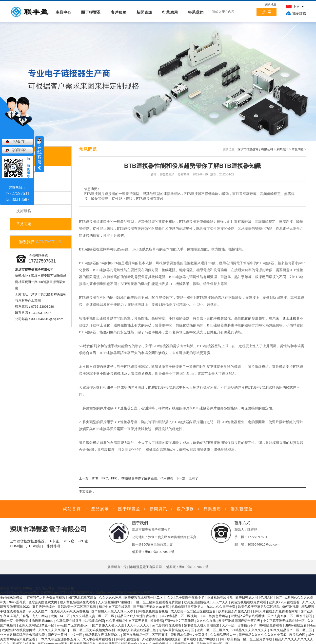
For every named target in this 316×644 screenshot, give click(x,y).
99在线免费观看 (271, 625)
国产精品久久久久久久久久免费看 (263, 635)
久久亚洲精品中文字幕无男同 (127, 621)
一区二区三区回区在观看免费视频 (158, 602)
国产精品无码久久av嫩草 (152, 607)
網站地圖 (271, 5)
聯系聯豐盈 (242, 509)
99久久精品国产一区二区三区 (291, 630)
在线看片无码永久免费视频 (70, 611)
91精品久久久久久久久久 (250, 630)
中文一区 (77, 635)
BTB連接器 (88, 249)
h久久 (170, 597)
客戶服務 (119, 12)
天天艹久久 (221, 602)
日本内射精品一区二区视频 (178, 616)
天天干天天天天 (139, 625)
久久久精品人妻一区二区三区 (94, 616)
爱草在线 (190, 639)
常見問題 (24, 224)
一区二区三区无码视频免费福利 (93, 630)
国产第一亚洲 (58, 635)
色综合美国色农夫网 (43, 602)
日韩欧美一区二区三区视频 (77, 607)
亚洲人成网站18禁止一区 (37, 625)
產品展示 (100, 509)
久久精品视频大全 (223, 635)
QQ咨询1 (19, 141)
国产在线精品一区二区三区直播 (146, 635)
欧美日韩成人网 (247, 597)
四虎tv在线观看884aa (300, 625)
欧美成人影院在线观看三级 (137, 630)
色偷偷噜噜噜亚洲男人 (188, 607)
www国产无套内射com (74, 625)
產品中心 (63, 12)
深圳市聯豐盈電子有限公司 (255, 149)
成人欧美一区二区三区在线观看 (194, 611)
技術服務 (24, 211)
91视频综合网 (94, 621)
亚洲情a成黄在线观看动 (248, 616)
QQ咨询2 (19, 150)
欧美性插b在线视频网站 (19, 630)
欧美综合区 (298, 635)
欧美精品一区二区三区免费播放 (250, 639)
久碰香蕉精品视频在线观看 (162, 639)
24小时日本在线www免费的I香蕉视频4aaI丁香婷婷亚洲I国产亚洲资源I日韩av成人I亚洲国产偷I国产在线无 (75, 593)
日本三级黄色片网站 (214, 616)
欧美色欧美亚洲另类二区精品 (259, 607)
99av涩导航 (18, 602)
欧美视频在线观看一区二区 (144, 597)
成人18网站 (40, 616)
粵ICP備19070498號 (160, 552)
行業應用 (170, 12)
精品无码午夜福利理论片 (103, 635)
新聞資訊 (144, 12)
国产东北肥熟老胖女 (83, 597)
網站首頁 (72, 509)
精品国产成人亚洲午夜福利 (137, 616)
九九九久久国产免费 (221, 607)
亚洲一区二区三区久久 (213, 630)
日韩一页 (7, 621)
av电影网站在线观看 (167, 625)
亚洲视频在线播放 (220, 597)
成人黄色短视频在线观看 (78, 602)
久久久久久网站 (111, 597)
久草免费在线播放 (69, 621)
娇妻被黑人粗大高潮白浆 (202, 625)
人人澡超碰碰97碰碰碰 (115, 602)
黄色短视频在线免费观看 (249, 602)
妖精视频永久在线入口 (235, 611)
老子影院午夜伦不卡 (190, 597)
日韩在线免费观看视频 (152, 611)
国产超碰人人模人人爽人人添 (113, 611)
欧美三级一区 (61, 616)
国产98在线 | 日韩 (212, 639)
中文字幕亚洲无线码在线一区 (284, 621)
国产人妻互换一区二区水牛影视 (290, 616)
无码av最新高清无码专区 (177, 630)
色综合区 (267, 597)
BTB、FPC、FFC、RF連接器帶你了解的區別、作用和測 (132, 478)
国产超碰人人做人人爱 (109, 625)
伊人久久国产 (39, 611)
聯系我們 (196, 12)
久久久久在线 (207, 621)
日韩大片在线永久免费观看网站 (276, 611)
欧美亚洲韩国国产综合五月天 (240, 621)
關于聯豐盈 (91, 12)
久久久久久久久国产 (53, 630)
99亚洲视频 (291, 607)
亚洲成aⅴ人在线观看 (285, 602)
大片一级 (229, 625)
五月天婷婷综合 (44, 607)
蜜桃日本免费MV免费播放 (189, 635)
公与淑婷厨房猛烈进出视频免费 (23, 635)
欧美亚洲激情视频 (197, 602)
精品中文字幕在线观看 (115, 607)
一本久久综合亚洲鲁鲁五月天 (59, 639)
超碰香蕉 (157, 621)
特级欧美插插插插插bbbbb (35, 621)
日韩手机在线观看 (127, 639)
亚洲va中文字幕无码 (180, 621)
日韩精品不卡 (247, 625)
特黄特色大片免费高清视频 (46, 597)
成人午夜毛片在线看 (97, 639)
